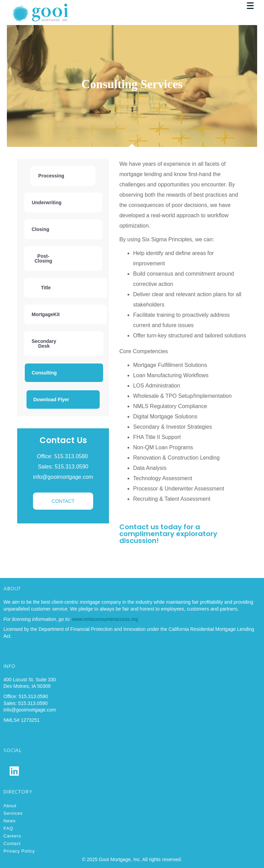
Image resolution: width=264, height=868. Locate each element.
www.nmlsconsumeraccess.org (105, 619)
